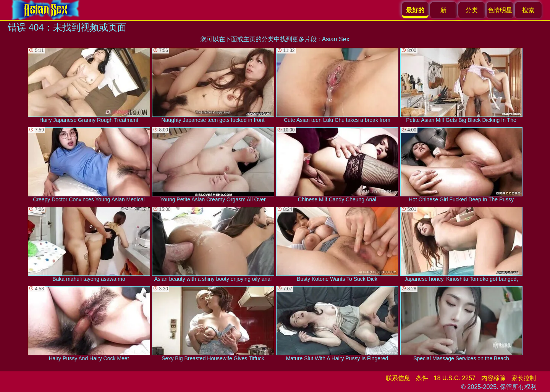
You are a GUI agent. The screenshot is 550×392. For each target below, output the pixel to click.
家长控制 (524, 378)
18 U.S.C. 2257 (455, 378)
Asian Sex (336, 39)
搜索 (528, 10)
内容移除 (493, 378)
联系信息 (398, 378)
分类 (472, 10)
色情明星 (500, 10)
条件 (422, 378)
